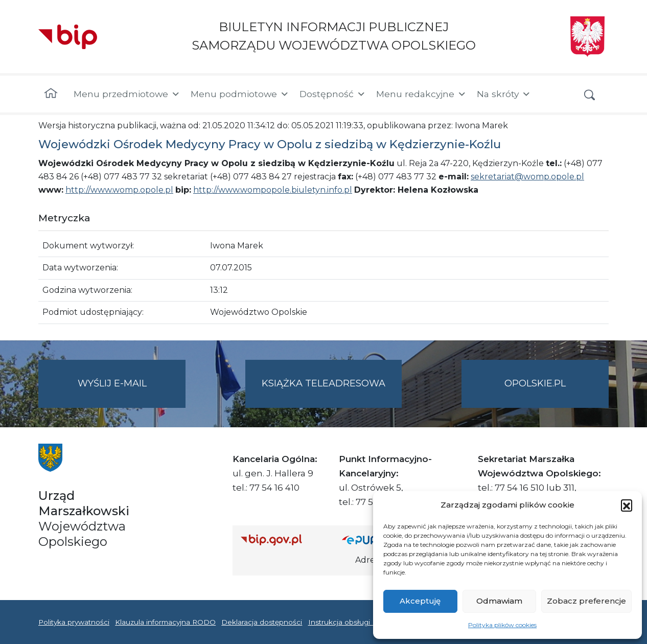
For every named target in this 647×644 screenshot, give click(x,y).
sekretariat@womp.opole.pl (527, 177)
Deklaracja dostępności (262, 622)
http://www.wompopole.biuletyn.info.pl (273, 190)
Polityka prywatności (74, 622)
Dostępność (333, 94)
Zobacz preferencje (586, 601)
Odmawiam (499, 601)
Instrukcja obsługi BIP (347, 622)
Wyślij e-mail (132, 392)
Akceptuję (420, 601)
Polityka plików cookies (502, 625)
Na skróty (504, 94)
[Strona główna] (51, 94)
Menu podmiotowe (240, 94)
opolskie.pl (535, 383)
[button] (627, 505)
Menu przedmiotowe (127, 94)
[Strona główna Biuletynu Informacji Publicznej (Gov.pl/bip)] (283, 539)
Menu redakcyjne (421, 94)
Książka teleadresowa (323, 383)
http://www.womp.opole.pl (119, 190)
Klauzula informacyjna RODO (165, 622)
